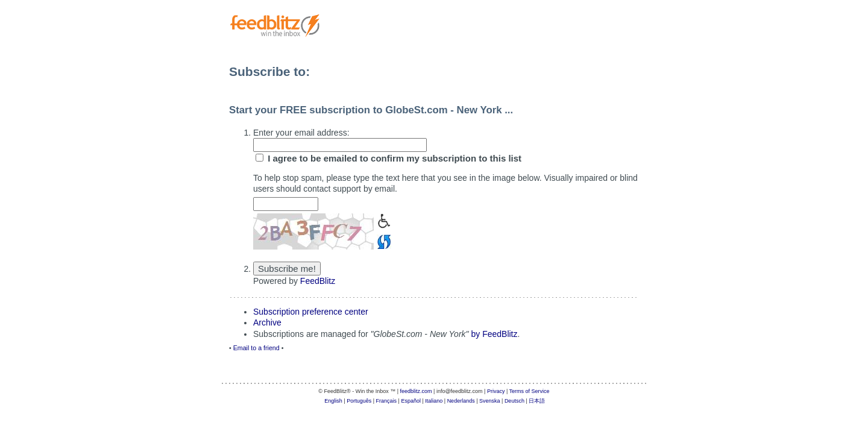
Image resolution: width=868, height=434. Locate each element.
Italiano (434, 401)
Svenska (490, 401)
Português (359, 401)
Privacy (496, 391)
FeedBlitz (318, 281)
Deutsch (514, 401)
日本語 (537, 401)
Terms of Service (530, 391)
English (333, 401)
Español (411, 401)
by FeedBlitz (494, 334)
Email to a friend (256, 348)
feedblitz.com (416, 391)
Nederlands (461, 401)
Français (387, 401)
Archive (267, 322)
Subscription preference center (311, 312)
